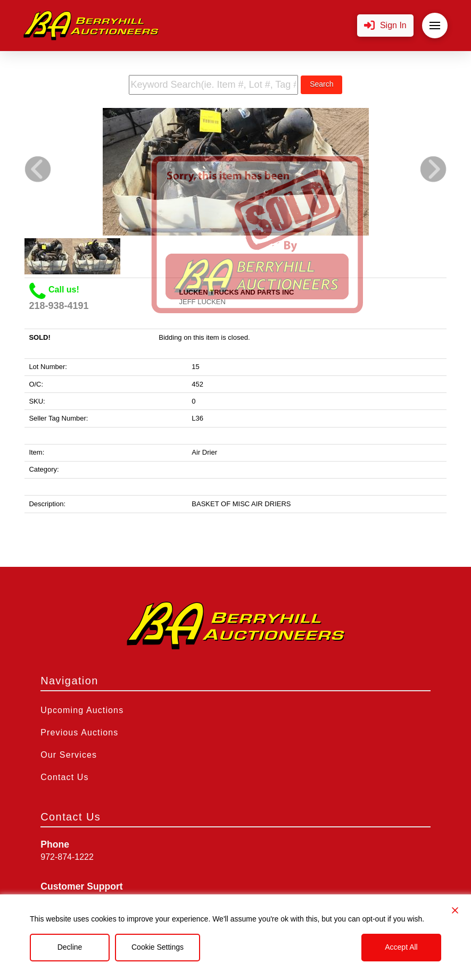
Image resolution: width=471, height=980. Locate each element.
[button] (385, 26)
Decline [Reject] (70, 947)
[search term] (214, 85)
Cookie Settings (158, 947)
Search (321, 84)
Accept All (401, 947)
